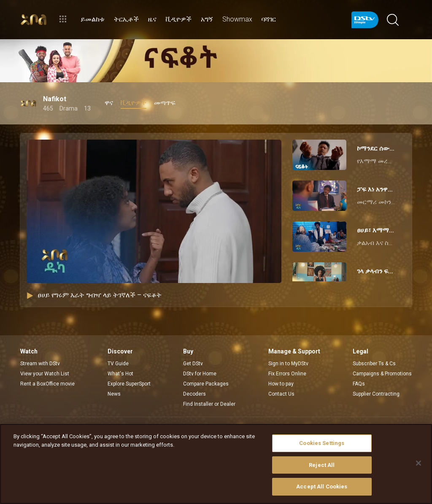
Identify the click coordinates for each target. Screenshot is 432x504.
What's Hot (120, 374)
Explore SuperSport (129, 384)
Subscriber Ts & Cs (374, 364)
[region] (216, 464)
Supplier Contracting (376, 394)
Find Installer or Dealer (209, 404)
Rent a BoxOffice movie (47, 384)
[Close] (418, 463)
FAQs (359, 384)
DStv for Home (200, 374)
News (114, 394)
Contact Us (281, 394)
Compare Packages (206, 384)
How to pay (281, 384)
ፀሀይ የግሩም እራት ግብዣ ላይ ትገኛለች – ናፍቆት (94, 295)
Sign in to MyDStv (288, 364)
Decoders (194, 394)
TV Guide (118, 364)
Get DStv (193, 364)
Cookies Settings (322, 443)
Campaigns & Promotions (382, 374)
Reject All (322, 465)
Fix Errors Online (287, 374)
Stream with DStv (40, 364)
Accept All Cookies (322, 486)
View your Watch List (45, 374)
